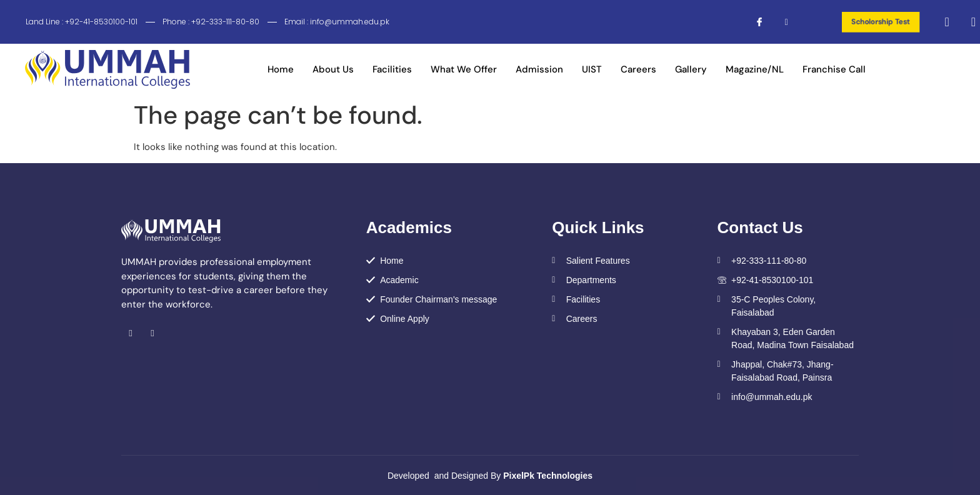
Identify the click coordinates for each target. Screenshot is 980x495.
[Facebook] (754, 22)
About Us (333, 69)
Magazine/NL (755, 69)
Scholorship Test (881, 22)
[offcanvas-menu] (969, 22)
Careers (638, 69)
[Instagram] (779, 22)
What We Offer (464, 69)
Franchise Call (834, 69)
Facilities (392, 69)
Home (281, 69)
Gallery (691, 69)
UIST (592, 69)
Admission (539, 69)
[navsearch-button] (947, 22)
